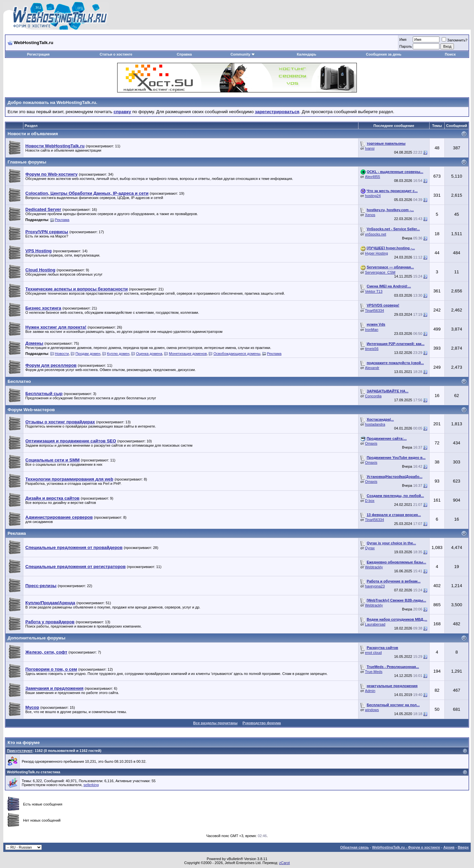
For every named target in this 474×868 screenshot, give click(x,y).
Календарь (307, 54)
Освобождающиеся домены (237, 354)
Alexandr (372, 368)
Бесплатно (19, 381)
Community (243, 54)
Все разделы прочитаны (215, 723)
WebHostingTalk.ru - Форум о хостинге (406, 847)
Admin (370, 691)
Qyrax (370, 548)
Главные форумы (27, 162)
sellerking (91, 785)
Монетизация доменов (188, 354)
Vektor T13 (374, 291)
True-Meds (374, 672)
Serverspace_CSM (380, 272)
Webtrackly (374, 567)
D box (370, 501)
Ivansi (370, 148)
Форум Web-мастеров (31, 410)
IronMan (372, 330)
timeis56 (372, 349)
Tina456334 (375, 310)
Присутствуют (20, 751)
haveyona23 (375, 586)
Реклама (62, 220)
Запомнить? (455, 40)
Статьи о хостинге (116, 54)
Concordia (373, 396)
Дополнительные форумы (37, 638)
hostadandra (375, 424)
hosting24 (373, 196)
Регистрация (38, 54)
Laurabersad (375, 624)
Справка (184, 54)
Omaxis (371, 443)
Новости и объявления (33, 134)
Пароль (406, 46)
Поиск (450, 54)
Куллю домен (118, 354)
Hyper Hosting (377, 253)
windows (372, 710)
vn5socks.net (376, 234)
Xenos (370, 215)
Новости (62, 354)
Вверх (463, 847)
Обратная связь (354, 847)
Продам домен (88, 354)
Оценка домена (149, 354)
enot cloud (373, 653)
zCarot (284, 863)
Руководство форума (262, 723)
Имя (403, 39)
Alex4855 (373, 177)
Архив (449, 847)
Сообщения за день (384, 54)
